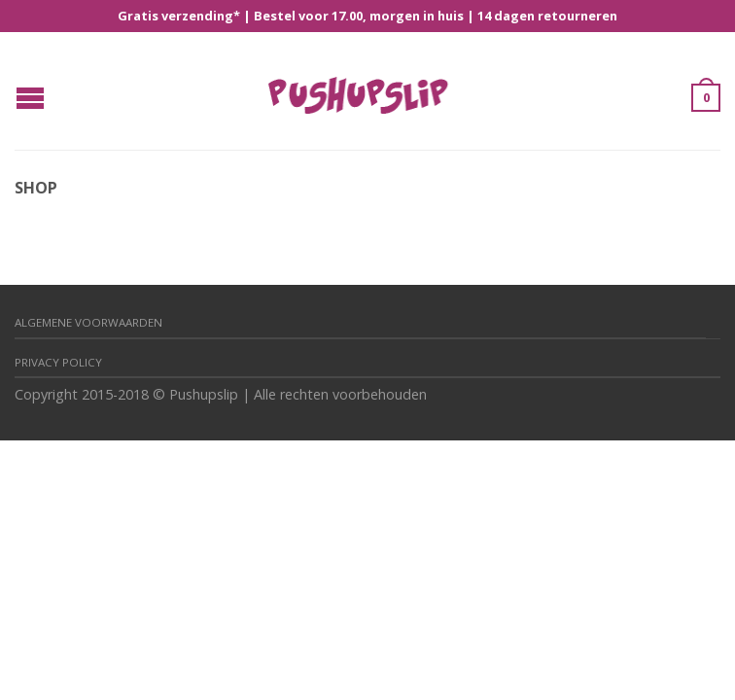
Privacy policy (58, 362)
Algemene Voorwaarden (88, 322)
